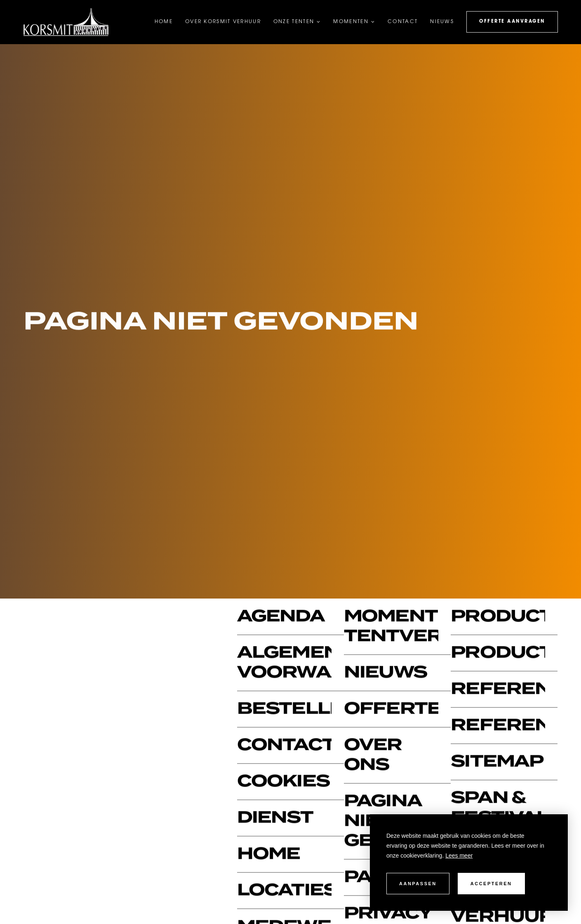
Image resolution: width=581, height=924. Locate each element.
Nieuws (385, 673)
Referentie (498, 689)
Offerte (391, 709)
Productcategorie (498, 653)
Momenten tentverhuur (391, 627)
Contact (284, 746)
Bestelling (284, 709)
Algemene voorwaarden (284, 663)
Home (268, 854)
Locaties (284, 891)
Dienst (275, 818)
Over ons (373, 755)
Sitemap (497, 762)
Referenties (498, 726)
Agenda (281, 617)
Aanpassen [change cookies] (418, 884)
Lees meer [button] (459, 856)
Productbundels (498, 617)
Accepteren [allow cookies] (491, 884)
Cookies (283, 782)
